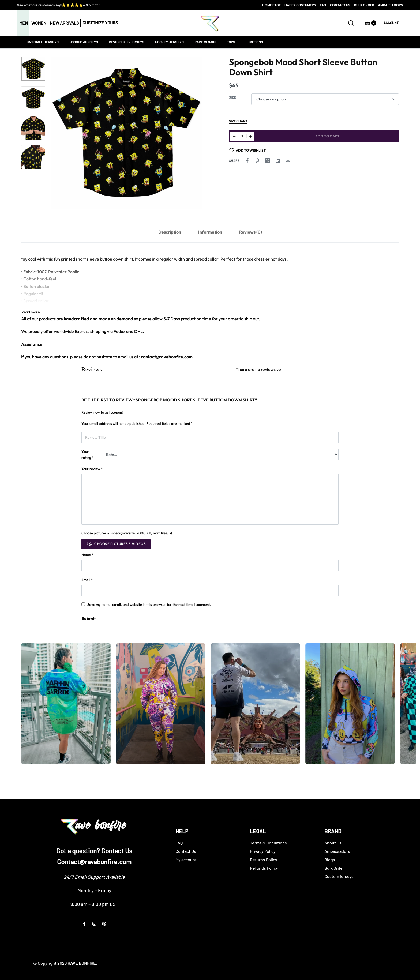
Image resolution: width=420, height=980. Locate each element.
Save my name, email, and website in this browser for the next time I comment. (149, 604)
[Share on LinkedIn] (278, 161)
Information (210, 232)
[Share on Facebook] (247, 161)
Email (87, 580)
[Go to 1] (33, 69)
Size (232, 97)
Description (170, 232)
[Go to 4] (33, 157)
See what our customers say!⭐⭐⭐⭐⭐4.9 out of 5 (59, 5)
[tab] (170, 232)
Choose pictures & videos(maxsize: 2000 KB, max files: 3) (127, 533)
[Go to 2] (33, 98)
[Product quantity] (242, 136)
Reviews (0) (251, 232)
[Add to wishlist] (248, 150)
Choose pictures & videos (120, 544)
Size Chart (238, 121)
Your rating (87, 455)
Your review (92, 469)
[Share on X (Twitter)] (268, 161)
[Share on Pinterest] (257, 161)
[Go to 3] (33, 128)
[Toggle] (31, 312)
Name (87, 555)
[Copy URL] (288, 161)
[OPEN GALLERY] (127, 133)
